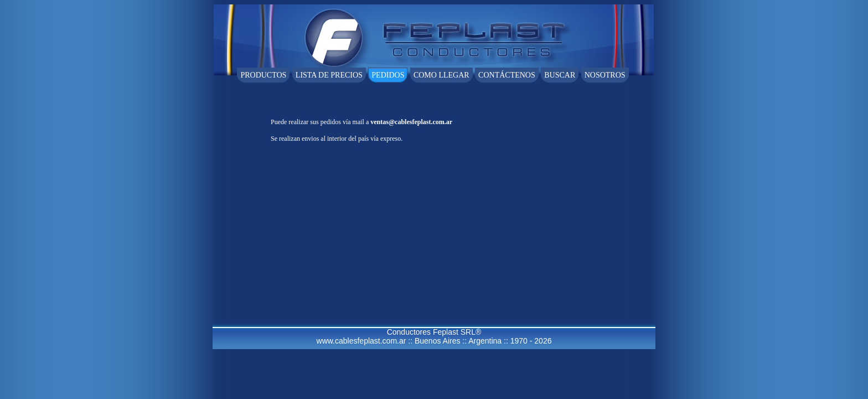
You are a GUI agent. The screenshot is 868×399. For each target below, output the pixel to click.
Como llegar (441, 75)
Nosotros (605, 75)
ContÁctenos (507, 75)
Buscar (560, 75)
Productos (263, 75)
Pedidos (388, 75)
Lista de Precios (329, 75)
